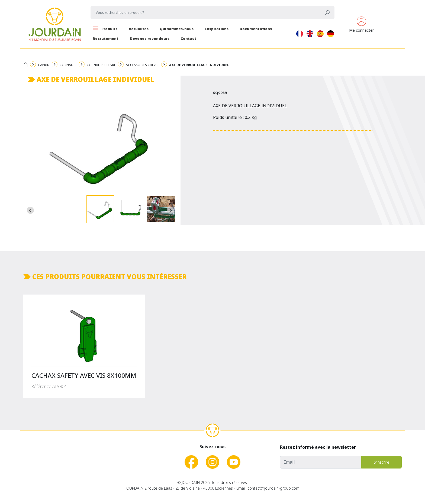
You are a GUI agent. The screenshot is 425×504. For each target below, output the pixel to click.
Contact (188, 38)
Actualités (139, 29)
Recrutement (106, 38)
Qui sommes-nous (177, 29)
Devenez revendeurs (150, 38)
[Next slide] (170, 210)
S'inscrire (381, 462)
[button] (100, 209)
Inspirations (217, 29)
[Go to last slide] (30, 210)
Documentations (256, 29)
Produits (105, 29)
